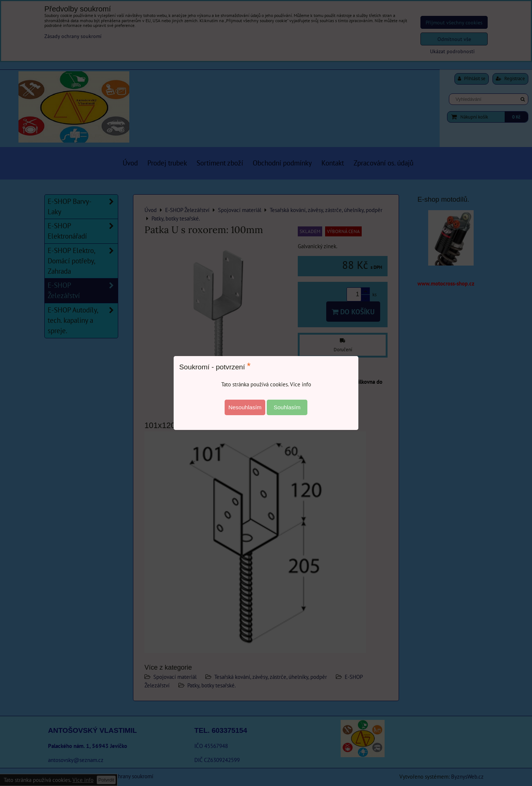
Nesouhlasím (245, 407)
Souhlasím (287, 407)
